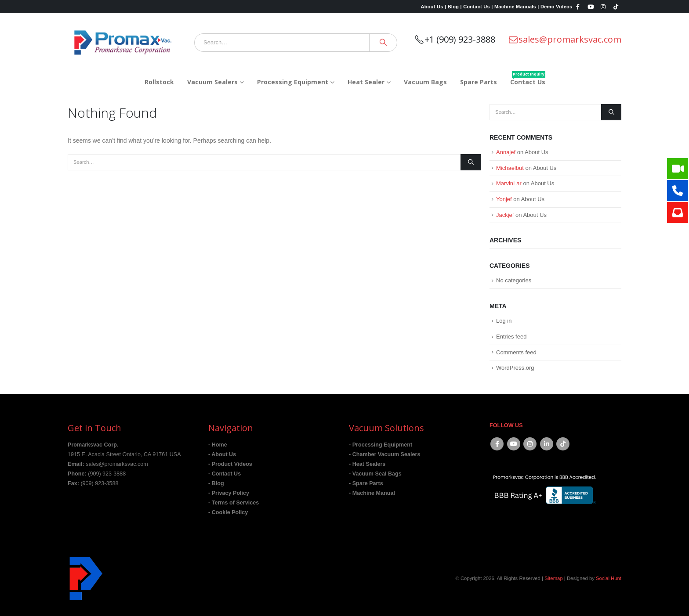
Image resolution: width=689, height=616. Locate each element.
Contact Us (528, 79)
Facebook (497, 444)
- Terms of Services (234, 503)
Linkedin (547, 444)
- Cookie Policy (228, 512)
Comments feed (516, 352)
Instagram (530, 444)
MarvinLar (509, 183)
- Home (218, 445)
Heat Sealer (366, 82)
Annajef (506, 152)
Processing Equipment (293, 82)
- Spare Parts (366, 483)
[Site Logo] (123, 42)
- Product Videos (230, 464)
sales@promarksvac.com (565, 39)
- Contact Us (225, 474)
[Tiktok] (616, 7)
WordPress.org (515, 368)
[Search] (383, 43)
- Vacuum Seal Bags (375, 474)
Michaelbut (510, 168)
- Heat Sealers (367, 464)
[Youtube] (591, 7)
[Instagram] (603, 7)
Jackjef (505, 215)
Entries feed (511, 337)
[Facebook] (578, 7)
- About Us (222, 454)
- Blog (216, 483)
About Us (536, 152)
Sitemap (554, 578)
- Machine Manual (372, 493)
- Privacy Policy (229, 493)
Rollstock (159, 82)
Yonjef (504, 199)
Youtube (514, 444)
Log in (504, 321)
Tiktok (563, 444)
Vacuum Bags (425, 82)
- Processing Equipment (381, 445)
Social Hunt (609, 578)
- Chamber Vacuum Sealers (384, 454)
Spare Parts (479, 82)
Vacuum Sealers (212, 82)
